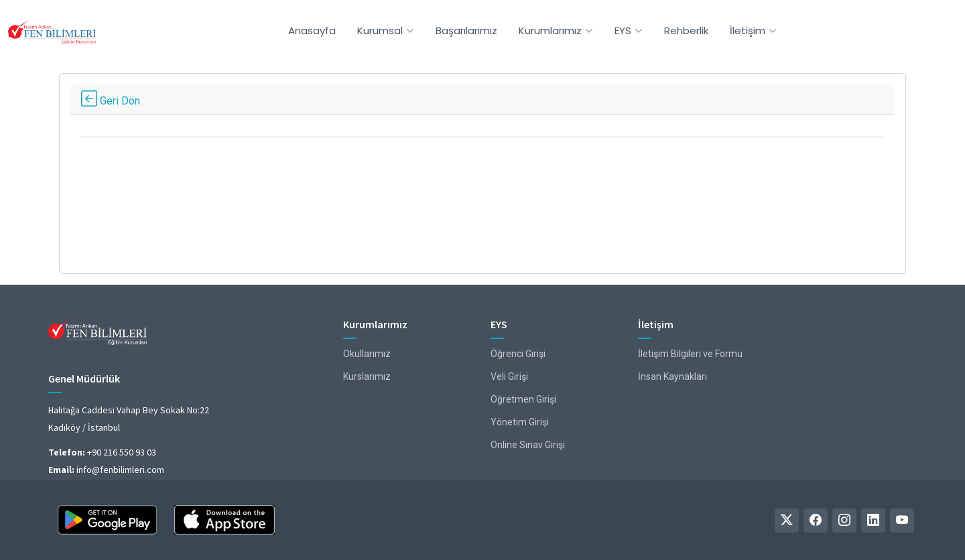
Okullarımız (367, 354)
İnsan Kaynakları (672, 376)
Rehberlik (686, 30)
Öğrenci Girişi (518, 354)
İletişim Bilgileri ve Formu (690, 354)
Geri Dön (111, 101)
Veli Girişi (509, 376)
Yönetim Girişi (520, 422)
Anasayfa (312, 30)
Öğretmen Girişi (523, 399)
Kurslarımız (367, 376)
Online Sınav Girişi (528, 445)
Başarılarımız (466, 30)
